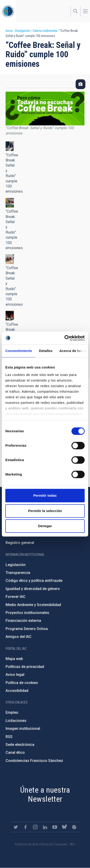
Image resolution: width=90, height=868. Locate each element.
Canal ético (15, 752)
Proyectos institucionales (27, 613)
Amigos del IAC (19, 637)
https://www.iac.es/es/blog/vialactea (74, 827)
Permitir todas (45, 495)
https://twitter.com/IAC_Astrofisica (16, 827)
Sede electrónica (20, 745)
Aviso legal (15, 675)
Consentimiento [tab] (19, 351)
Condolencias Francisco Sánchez (34, 761)
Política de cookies (22, 683)
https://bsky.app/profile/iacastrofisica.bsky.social (64, 827)
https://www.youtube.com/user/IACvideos (55, 827)
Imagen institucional (23, 729)
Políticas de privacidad (25, 667)
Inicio (9, 31)
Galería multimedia (45, 31)
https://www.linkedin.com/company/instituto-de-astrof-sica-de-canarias (45, 827)
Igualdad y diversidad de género (33, 589)
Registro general (20, 543)
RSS (9, 737)
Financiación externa (23, 621)
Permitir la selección (45, 511)
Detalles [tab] (46, 351)
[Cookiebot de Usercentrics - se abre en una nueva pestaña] (65, 338)
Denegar (45, 526)
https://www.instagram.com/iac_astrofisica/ (35, 827)
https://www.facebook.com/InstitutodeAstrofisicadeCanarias (26, 827)
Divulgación (23, 31)
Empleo (12, 712)
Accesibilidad (17, 691)
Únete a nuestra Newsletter (45, 794)
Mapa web (14, 659)
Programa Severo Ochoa (27, 629)
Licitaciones (16, 721)
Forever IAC (16, 597)
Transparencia (18, 573)
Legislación (16, 565)
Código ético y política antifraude (34, 581)
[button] (10, 146)
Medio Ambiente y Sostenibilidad (33, 605)
